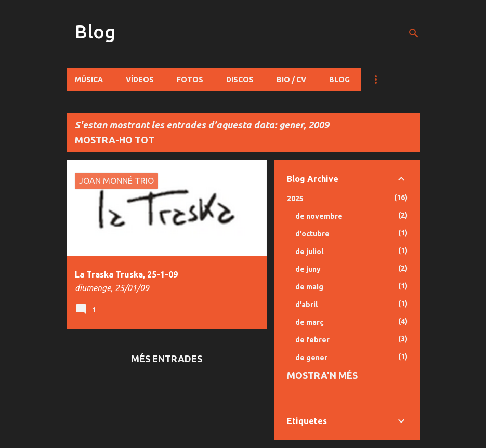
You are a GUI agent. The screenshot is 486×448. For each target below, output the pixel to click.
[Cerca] (414, 33)
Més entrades (167, 359)
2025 (295, 199)
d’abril (306, 305)
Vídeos (140, 80)
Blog (95, 31)
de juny (308, 269)
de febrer (312, 340)
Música (89, 80)
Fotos (190, 80)
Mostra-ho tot (115, 140)
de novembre (319, 216)
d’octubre (312, 234)
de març (310, 322)
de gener (311, 358)
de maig (309, 287)
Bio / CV (291, 80)
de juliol (309, 252)
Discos (240, 80)
